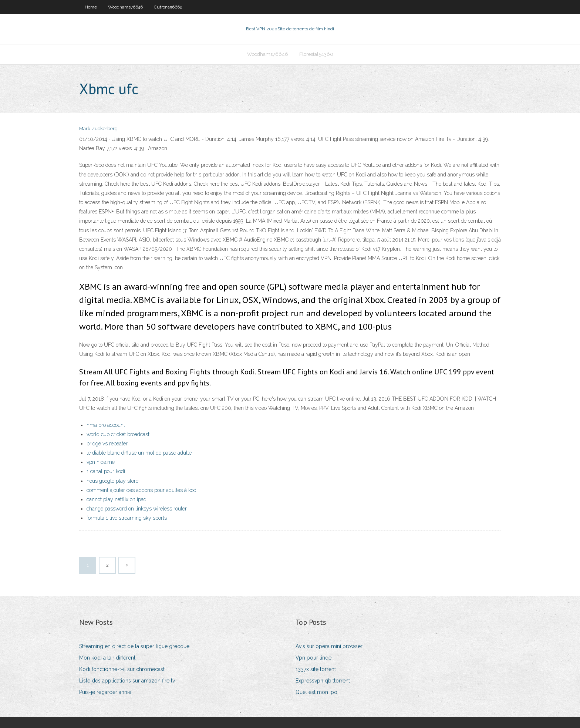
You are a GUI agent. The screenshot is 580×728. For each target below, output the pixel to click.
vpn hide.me (101, 462)
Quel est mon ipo (316, 692)
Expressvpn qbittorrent (323, 681)
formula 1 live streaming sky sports (127, 518)
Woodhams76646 (125, 7)
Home (91, 7)
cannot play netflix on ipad (117, 499)
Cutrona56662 (168, 7)
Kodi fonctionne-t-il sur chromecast (122, 669)
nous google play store (112, 481)
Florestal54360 (316, 54)
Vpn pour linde (313, 658)
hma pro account (106, 425)
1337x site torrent (316, 669)
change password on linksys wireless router (137, 509)
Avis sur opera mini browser (329, 646)
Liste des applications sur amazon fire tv (127, 681)
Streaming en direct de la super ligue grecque (134, 646)
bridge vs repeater (107, 444)
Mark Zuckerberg (98, 129)
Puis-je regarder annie (105, 692)
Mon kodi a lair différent (107, 658)
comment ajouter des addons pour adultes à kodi (142, 490)
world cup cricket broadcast (118, 434)
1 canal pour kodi (106, 471)
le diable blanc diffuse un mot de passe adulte (139, 453)
